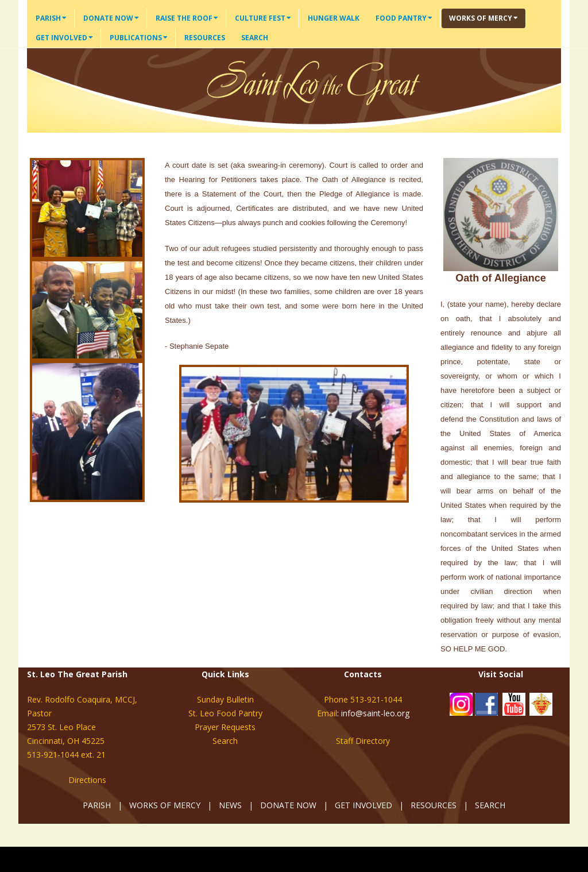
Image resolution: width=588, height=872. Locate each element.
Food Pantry (404, 18)
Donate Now (111, 18)
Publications (139, 38)
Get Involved (64, 38)
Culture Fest (263, 18)
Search (255, 38)
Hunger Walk (334, 18)
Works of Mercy (483, 18)
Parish (51, 18)
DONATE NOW (288, 805)
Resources (205, 38)
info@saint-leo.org (375, 713)
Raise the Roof (187, 18)
